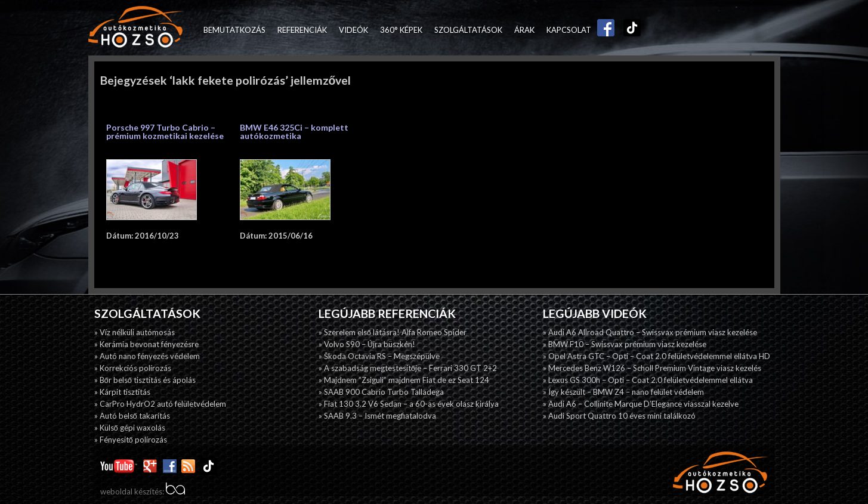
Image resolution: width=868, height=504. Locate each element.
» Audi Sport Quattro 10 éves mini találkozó (619, 416)
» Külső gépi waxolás (130, 428)
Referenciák (302, 30)
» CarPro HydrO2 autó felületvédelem (160, 404)
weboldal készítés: (143, 491)
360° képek (401, 30)
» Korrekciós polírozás (133, 368)
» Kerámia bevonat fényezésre (146, 344)
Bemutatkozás (234, 30)
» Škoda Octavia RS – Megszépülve (379, 356)
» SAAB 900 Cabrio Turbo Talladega (381, 392)
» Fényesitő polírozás (131, 440)
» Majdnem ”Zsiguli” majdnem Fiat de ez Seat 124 (404, 380)
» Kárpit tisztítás (122, 392)
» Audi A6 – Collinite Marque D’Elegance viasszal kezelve (641, 404)
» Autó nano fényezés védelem (147, 356)
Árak (524, 30)
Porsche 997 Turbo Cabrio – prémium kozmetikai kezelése (165, 132)
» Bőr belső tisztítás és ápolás (145, 380)
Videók (353, 30)
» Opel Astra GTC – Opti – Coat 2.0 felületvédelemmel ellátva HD (657, 356)
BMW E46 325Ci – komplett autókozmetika (294, 132)
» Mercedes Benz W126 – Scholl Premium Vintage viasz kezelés (652, 368)
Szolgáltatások (468, 30)
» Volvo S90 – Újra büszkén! (367, 344)
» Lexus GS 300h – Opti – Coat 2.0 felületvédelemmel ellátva (648, 380)
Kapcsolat (569, 30)
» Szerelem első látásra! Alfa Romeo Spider (393, 332)
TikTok (629, 30)
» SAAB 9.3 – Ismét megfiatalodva (377, 416)
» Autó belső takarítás (132, 416)
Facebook (603, 30)
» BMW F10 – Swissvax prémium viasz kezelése (625, 344)
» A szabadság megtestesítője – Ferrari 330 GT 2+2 (408, 368)
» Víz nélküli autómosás (135, 332)
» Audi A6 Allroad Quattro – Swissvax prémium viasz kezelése (650, 332)
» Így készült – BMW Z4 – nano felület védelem (623, 392)
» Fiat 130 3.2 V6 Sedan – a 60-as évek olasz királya (409, 404)
